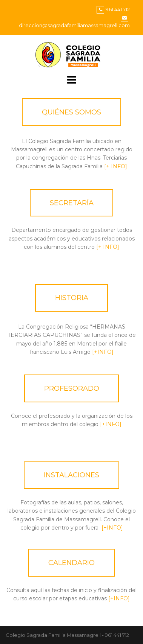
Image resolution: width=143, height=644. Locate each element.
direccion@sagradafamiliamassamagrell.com (74, 25)
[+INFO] (102, 352)
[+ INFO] (116, 166)
